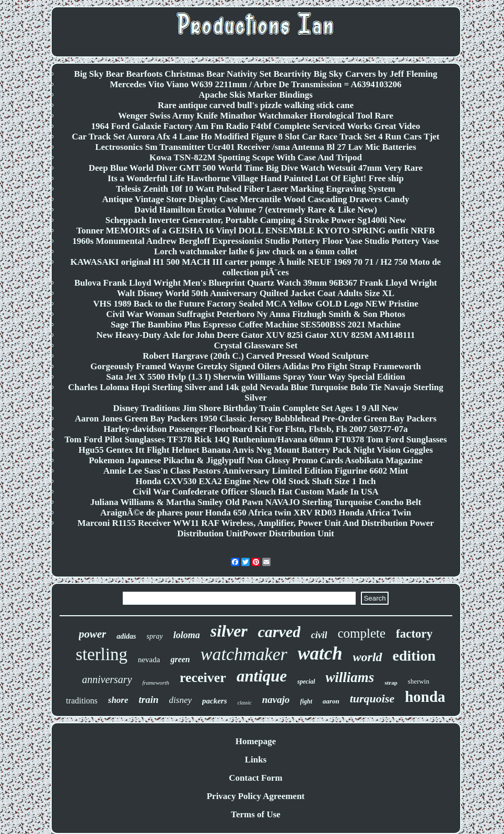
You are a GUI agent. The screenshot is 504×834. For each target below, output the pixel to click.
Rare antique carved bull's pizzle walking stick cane (256, 105)
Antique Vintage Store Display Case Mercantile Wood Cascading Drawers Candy (256, 199)
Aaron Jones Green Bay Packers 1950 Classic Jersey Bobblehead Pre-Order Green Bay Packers (256, 419)
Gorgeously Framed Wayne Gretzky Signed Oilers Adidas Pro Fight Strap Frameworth (256, 366)
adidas (126, 636)
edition (414, 656)
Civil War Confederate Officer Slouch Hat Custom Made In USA (256, 492)
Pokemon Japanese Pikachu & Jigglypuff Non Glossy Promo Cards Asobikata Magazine (256, 460)
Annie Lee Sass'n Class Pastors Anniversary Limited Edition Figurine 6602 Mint (256, 471)
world (368, 657)
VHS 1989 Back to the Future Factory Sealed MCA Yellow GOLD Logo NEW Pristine (256, 304)
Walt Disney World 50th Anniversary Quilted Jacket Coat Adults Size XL (256, 293)
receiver (203, 678)
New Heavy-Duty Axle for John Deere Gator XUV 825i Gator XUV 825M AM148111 (255, 335)
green (180, 659)
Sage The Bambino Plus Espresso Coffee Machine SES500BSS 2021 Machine (256, 325)
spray (155, 636)
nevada (149, 660)
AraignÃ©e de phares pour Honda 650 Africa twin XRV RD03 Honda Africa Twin (256, 513)
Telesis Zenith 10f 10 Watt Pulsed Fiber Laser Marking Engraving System (256, 189)
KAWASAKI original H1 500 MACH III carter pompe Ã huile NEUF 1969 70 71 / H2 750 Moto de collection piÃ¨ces (256, 267)
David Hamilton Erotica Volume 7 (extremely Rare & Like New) (256, 210)
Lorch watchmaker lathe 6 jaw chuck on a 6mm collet (256, 251)
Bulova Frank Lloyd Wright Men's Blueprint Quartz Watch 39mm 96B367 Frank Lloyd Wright (256, 283)
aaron (331, 701)
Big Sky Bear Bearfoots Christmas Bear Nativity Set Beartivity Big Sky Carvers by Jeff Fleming (256, 74)
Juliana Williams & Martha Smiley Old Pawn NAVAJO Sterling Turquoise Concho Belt (256, 502)
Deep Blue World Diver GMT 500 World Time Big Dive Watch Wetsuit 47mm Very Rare (256, 168)
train (149, 700)
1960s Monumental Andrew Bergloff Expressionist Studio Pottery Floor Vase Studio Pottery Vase (255, 241)
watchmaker (244, 654)
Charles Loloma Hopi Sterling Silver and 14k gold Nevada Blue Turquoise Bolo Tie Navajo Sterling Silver (256, 392)
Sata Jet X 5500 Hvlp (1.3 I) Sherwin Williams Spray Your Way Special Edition (255, 377)
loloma (187, 635)
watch (320, 654)
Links (256, 760)
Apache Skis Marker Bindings (255, 95)
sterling (102, 654)
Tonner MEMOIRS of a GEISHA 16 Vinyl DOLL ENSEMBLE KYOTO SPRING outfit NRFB (255, 231)
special (306, 682)
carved (279, 632)
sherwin (419, 681)
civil (319, 635)
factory (414, 634)
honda (425, 697)
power (93, 634)
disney (180, 700)
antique (262, 676)
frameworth (156, 683)
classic (245, 703)
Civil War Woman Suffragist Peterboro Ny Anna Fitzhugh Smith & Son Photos (256, 314)
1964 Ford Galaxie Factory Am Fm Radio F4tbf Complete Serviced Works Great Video (255, 126)
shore (118, 700)
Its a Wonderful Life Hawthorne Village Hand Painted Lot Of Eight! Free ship (256, 178)
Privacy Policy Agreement (256, 796)
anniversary (107, 679)
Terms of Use (256, 814)
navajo (276, 700)
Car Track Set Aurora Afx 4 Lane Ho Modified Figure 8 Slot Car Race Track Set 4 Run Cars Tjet (255, 137)
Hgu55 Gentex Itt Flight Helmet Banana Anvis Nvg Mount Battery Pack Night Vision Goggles (256, 450)
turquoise (372, 698)
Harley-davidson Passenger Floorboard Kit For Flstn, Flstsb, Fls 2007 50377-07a (256, 429)
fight (306, 701)
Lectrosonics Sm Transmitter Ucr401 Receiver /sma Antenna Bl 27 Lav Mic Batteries (256, 147)
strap (391, 683)
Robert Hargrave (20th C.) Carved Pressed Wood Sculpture (256, 356)
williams (350, 677)
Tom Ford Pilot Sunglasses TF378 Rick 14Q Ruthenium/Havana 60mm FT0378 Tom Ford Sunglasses (255, 439)
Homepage (256, 741)
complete (361, 633)
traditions (81, 701)
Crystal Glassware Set (255, 345)
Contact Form (255, 778)
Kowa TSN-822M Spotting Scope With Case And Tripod (256, 157)
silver (229, 631)
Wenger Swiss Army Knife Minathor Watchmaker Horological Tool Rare (256, 116)
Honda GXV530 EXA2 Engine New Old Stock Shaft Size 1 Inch (255, 481)
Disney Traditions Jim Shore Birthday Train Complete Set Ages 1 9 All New (255, 408)
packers (215, 701)
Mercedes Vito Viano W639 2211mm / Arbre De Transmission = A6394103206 (256, 84)
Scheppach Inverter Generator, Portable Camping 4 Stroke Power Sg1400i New (256, 220)
